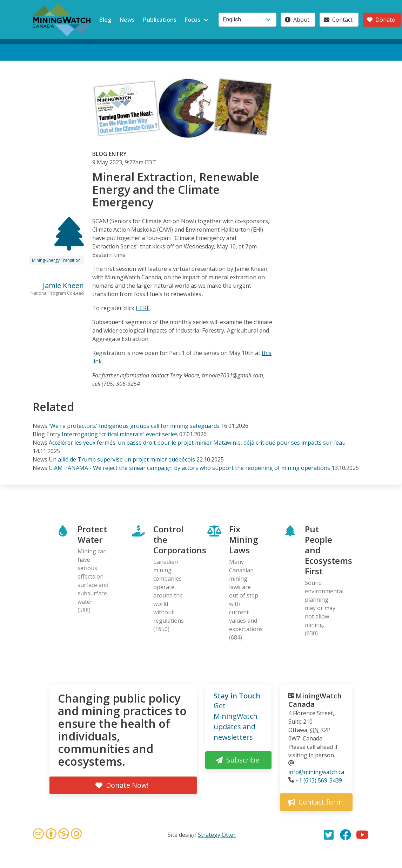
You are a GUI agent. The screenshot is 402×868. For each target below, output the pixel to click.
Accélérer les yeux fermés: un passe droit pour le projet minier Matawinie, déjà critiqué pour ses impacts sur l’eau (197, 443)
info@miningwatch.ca (316, 772)
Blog (105, 20)
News (127, 20)
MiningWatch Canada (315, 700)
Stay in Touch (237, 696)
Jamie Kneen (63, 285)
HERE (143, 308)
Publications (160, 20)
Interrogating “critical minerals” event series (120, 434)
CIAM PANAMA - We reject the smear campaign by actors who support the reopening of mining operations (189, 468)
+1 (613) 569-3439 (319, 780)
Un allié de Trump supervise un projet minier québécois (122, 459)
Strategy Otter (217, 835)
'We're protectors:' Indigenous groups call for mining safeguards (134, 426)
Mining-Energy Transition (56, 260)
